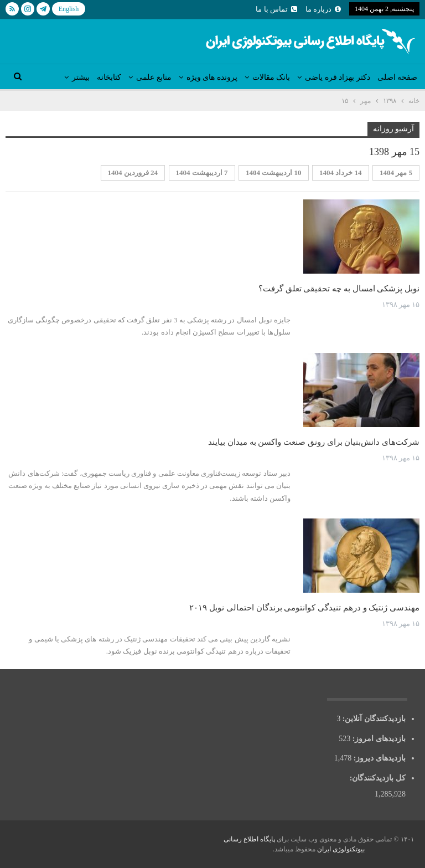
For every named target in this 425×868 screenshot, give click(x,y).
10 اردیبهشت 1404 (274, 173)
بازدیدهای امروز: (378, 739)
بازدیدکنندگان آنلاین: (373, 719)
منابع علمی (154, 77)
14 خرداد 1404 (341, 173)
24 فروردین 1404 (133, 173)
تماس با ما (276, 9)
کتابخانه (109, 77)
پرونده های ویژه (212, 77)
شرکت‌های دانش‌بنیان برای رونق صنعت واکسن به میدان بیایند (314, 442)
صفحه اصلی (398, 77)
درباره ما (323, 9)
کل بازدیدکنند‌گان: (377, 778)
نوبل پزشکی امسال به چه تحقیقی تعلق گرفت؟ (339, 289)
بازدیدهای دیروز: (379, 758)
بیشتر (81, 77)
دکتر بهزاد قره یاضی (338, 77)
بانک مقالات (271, 77)
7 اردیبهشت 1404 (202, 173)
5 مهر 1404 (396, 173)
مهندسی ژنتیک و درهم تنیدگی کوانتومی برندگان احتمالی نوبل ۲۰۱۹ (304, 608)
